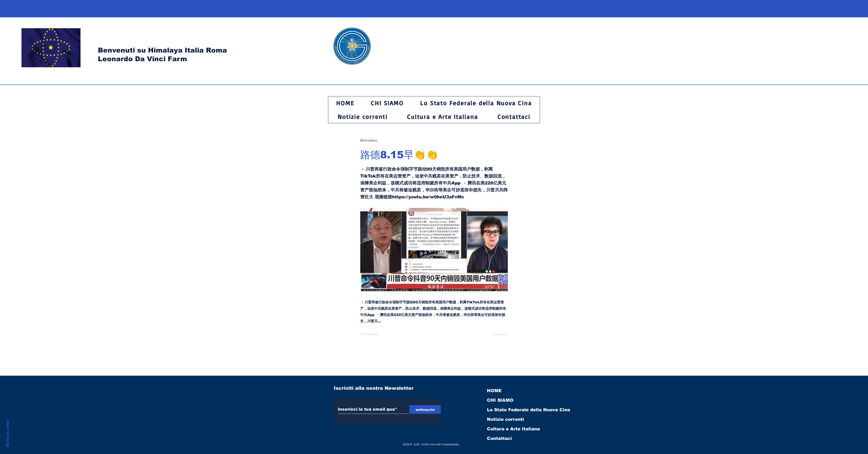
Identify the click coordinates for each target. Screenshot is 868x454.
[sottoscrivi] (425, 410)
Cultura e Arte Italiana (513, 429)
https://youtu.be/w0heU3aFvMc (428, 197)
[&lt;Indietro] (375, 140)
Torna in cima (8, 434)
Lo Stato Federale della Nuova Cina (529, 410)
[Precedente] (375, 334)
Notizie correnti (506, 419)
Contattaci (499, 438)
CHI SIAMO (500, 400)
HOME (494, 391)
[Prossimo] (497, 334)
